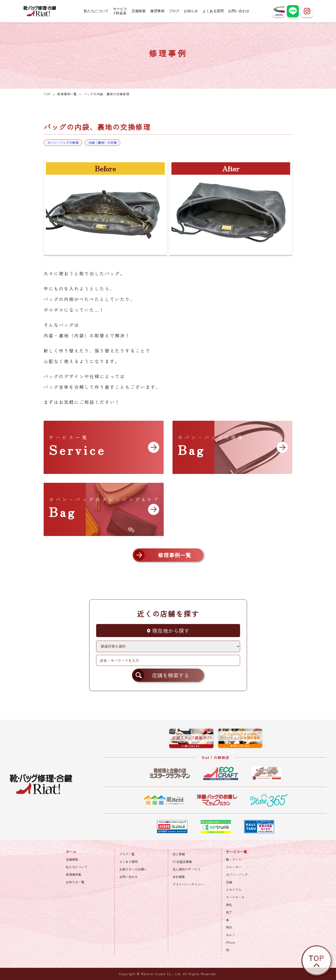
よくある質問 (213, 11)
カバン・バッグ (237, 874)
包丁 (229, 912)
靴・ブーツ (234, 859)
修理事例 (157, 11)
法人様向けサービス (186, 869)
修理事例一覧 (67, 94)
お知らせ (191, 11)
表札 (229, 905)
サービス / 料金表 (120, 11)
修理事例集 (74, 874)
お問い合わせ (239, 11)
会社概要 (179, 877)
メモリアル (234, 890)
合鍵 (229, 882)
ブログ (174, 11)
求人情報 (179, 854)
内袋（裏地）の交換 (103, 143)
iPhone (230, 942)
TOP (47, 94)
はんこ (231, 935)
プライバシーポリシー (188, 884)
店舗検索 (139, 11)
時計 (229, 927)
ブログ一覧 (127, 854)
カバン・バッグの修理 (63, 143)
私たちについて (96, 11)
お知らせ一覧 (75, 882)
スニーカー (234, 867)
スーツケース (235, 897)
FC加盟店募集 (182, 862)
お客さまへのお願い (133, 869)
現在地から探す (168, 631)
